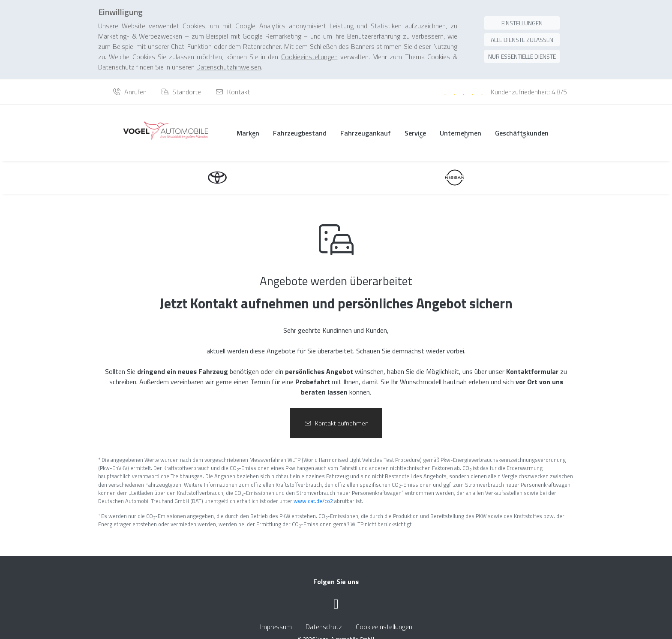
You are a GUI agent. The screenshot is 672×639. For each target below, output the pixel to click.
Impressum (276, 617)
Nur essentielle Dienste (522, 40)
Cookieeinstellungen (384, 617)
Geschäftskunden (522, 123)
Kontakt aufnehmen (336, 413)
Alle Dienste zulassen (522, 23)
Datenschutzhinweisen (229, 50)
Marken (248, 123)
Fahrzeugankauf (366, 123)
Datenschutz (324, 617)
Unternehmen (460, 123)
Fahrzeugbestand (300, 123)
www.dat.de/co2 (313, 491)
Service (415, 123)
